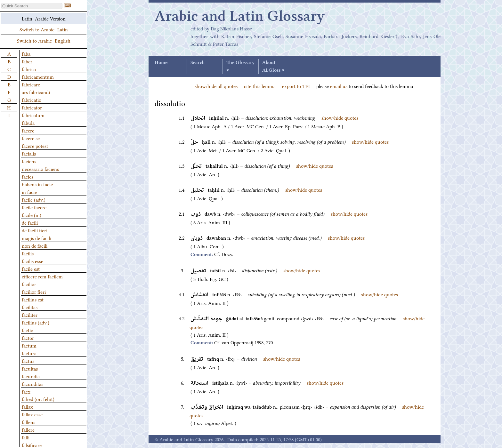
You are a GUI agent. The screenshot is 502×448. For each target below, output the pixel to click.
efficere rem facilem (42, 276)
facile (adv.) (34, 199)
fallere (28, 429)
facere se (31, 138)
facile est (31, 268)
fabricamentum (38, 76)
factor (28, 338)
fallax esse (32, 414)
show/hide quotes (340, 117)
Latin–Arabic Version (44, 18)
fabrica (29, 69)
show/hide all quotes (216, 86)
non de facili (35, 245)
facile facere (34, 207)
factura (29, 353)
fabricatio (32, 100)
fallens (28, 422)
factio (28, 330)
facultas (30, 368)
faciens (29, 161)
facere (28, 130)
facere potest (35, 146)
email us (339, 86)
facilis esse (32, 261)
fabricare (31, 84)
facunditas (32, 384)
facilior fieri (34, 292)
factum (29, 345)
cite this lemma (260, 86)
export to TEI (296, 86)
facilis (28, 253)
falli (26, 437)
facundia (31, 376)
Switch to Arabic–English (44, 40)
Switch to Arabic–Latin (44, 29)
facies (28, 176)
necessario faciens (40, 169)
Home (161, 63)
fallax (27, 406)
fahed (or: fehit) (38, 399)
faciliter (30, 315)
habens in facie (37, 184)
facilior (29, 284)
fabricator (32, 107)
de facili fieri (35, 230)
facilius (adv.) (36, 322)
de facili (30, 222)
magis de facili (36, 238)
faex (26, 391)
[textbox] (32, 6)
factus (28, 361)
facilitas (30, 307)
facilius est (33, 299)
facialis (29, 153)
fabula (28, 123)
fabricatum (33, 115)
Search (198, 63)
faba (26, 53)
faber (27, 61)
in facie (29, 192)
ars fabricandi (36, 92)
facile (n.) (32, 215)
